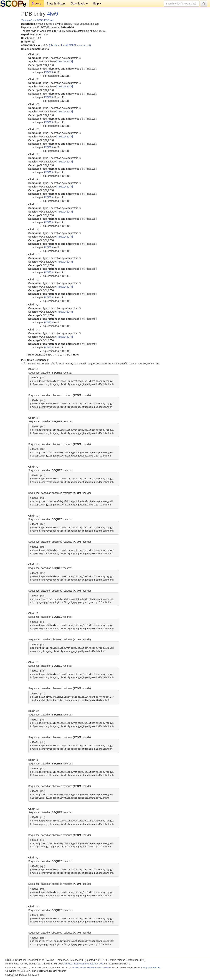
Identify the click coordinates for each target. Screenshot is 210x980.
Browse (36, 3)
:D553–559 (92, 967)
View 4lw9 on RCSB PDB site (38, 20)
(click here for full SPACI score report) (70, 45)
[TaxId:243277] (65, 61)
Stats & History (56, 3)
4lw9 (53, 14)
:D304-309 (84, 964)
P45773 (49, 72)
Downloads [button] (79, 3)
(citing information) (151, 967)
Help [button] (97, 3)
